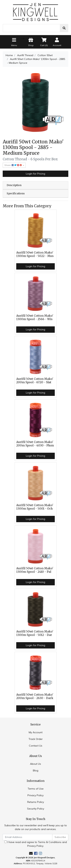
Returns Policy (36, 802)
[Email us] (31, 853)
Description (14, 185)
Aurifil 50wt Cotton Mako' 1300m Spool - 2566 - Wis (35, 317)
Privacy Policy (35, 795)
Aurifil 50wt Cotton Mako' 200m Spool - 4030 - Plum (35, 444)
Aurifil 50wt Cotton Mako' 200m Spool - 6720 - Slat (35, 381)
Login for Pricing (35, 174)
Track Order (36, 739)
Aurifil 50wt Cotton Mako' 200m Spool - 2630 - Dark (35, 696)
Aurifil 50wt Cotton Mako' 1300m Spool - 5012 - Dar (35, 633)
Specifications (16, 193)
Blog (36, 770)
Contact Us (36, 746)
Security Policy (36, 809)
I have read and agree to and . (36, 844)
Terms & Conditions (50, 842)
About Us (35, 764)
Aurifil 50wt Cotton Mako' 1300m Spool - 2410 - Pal (35, 570)
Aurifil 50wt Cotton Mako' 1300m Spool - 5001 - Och (35, 507)
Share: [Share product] (13, 165)
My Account (36, 732)
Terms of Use (36, 789)
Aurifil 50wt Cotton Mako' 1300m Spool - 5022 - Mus (35, 254)
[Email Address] (28, 837)
